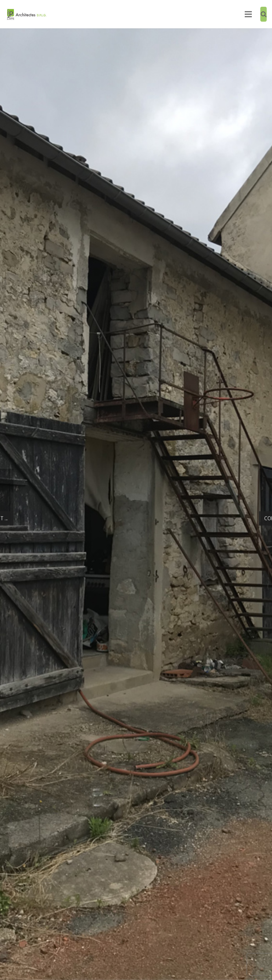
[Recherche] (264, 14)
